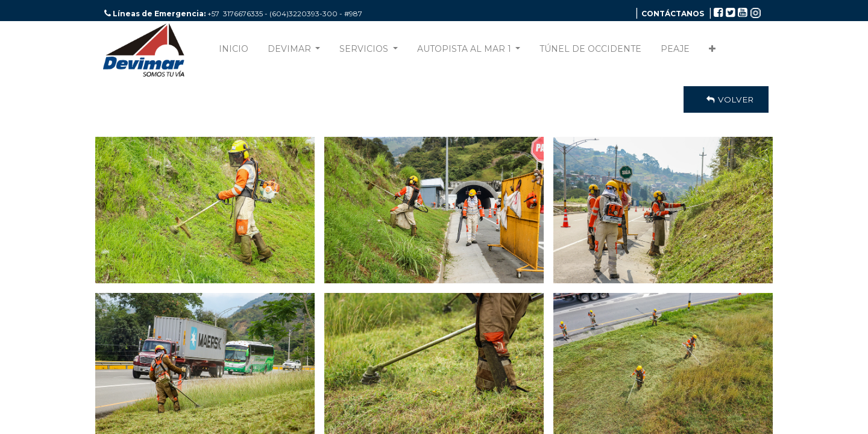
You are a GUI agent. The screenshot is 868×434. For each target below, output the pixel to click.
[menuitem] (234, 52)
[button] (712, 52)
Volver (726, 99)
